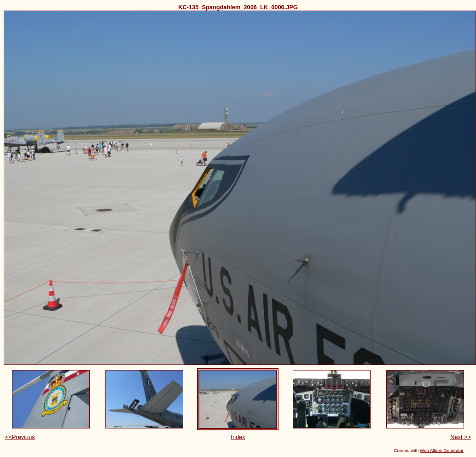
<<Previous (20, 437)
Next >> (461, 437)
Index (238, 437)
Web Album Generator (442, 450)
